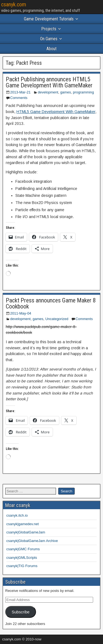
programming (83, 92)
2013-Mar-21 (20, 92)
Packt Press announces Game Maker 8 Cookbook (51, 303)
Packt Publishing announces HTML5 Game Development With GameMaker (49, 82)
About (51, 49)
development (48, 92)
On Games (49, 39)
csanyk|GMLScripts (22, 558)
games (66, 92)
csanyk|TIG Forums (22, 566)
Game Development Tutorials (49, 19)
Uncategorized (57, 319)
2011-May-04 (21, 313)
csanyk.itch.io (17, 515)
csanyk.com (14, 4)
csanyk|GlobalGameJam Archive (32, 541)
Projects (49, 29)
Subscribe (20, 612)
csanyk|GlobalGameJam (26, 532)
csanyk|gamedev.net (23, 524)
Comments (19, 98)
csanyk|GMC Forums (23, 549)
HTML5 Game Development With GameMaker (56, 112)
